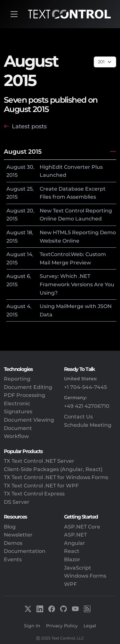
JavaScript (78, 568)
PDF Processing (24, 395)
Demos (13, 543)
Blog (10, 527)
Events (13, 559)
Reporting (17, 379)
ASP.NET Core (82, 527)
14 (30, 254)
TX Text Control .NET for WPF (41, 486)
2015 (12, 175)
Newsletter (18, 535)
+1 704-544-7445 (85, 387)
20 (30, 211)
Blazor (72, 559)
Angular (75, 543)
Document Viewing (29, 420)
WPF (70, 584)
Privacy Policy (62, 626)
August (16, 167)
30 (30, 167)
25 (30, 189)
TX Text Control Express (34, 494)
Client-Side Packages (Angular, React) (53, 469)
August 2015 (23, 151)
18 (29, 232)
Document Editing (28, 387)
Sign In (32, 626)
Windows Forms (85, 576)
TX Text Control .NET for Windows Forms (56, 477)
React (72, 551)
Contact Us (78, 417)
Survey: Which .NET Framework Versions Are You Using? (77, 284)
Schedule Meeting (88, 425)
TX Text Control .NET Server (39, 461)
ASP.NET (75, 535)
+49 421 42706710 (87, 406)
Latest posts (29, 126)
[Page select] (105, 62)
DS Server (17, 502)
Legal (90, 626)
